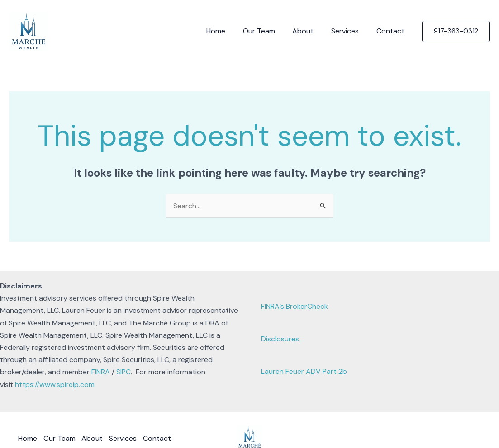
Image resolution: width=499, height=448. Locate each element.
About (311, 31)
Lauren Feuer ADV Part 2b (304, 371)
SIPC (124, 372)
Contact (392, 31)
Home (229, 31)
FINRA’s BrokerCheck (295, 306)
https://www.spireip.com (55, 384)
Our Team (269, 31)
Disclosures (280, 339)
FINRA (101, 372)
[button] (456, 31)
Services (349, 31)
